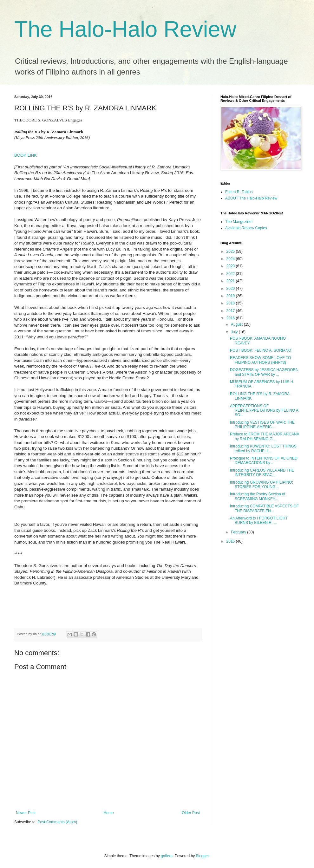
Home (109, 813)
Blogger (203, 856)
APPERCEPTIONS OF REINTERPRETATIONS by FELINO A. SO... (265, 411)
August (237, 324)
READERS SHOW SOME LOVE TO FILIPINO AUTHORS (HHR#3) (260, 360)
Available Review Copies (246, 228)
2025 (231, 251)
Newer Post (26, 813)
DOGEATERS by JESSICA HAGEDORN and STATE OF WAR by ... (264, 372)
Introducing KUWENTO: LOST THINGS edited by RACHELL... (263, 448)
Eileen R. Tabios (239, 192)
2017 (231, 311)
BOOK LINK (26, 155)
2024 (231, 259)
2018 (231, 303)
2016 (231, 318)
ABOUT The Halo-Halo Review (251, 198)
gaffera (167, 856)
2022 (231, 274)
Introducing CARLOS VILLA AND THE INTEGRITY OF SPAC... (262, 473)
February (239, 532)
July (235, 332)
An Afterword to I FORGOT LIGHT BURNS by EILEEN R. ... (259, 520)
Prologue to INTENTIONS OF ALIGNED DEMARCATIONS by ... (264, 460)
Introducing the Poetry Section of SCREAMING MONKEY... (258, 496)
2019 (231, 296)
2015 (231, 541)
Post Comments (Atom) (57, 822)
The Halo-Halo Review (125, 29)
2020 (231, 289)
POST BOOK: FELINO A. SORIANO (261, 350)
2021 (231, 281)
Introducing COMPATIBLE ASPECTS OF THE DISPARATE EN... (264, 508)
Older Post (191, 813)
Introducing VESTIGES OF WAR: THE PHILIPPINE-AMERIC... (262, 425)
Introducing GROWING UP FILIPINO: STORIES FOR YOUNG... (262, 485)
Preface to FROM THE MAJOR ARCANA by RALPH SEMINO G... (265, 436)
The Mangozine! (239, 222)
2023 (231, 266)
